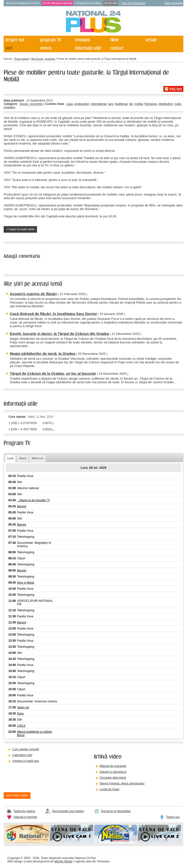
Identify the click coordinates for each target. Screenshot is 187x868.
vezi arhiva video (17, 795)
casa (70, 104)
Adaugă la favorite (25, 817)
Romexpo (151, 104)
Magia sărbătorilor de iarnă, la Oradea (42, 353)
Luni (10, 458)
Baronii (22, 506)
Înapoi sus (173, 817)
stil (131, 104)
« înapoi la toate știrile (20, 229)
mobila (139, 104)
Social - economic (31, 104)
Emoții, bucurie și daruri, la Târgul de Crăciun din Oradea (59, 334)
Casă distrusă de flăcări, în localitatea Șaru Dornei (53, 314)
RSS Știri (176, 89)
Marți (23, 458)
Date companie (174, 3)
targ (111, 104)
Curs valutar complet (26, 749)
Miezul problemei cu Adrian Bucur (35, 733)
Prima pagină (21, 59)
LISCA (21, 726)
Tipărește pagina (24, 811)
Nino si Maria (26, 583)
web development (38, 861)
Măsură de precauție (113, 766)
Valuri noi (23, 707)
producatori (82, 104)
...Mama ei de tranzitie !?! (33, 500)
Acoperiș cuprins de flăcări (33, 294)
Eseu (20, 714)
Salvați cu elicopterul (113, 772)
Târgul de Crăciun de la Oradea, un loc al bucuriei (53, 373)
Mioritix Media (63, 861)
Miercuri (38, 458)
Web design (15, 861)
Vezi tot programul (134, 3)
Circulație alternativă (113, 778)
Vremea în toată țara (25, 761)
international (98, 104)
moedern (9, 107)
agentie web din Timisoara (92, 861)
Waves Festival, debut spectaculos (122, 783)
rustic (178, 104)
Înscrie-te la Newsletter (116, 811)
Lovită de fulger (110, 789)
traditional (121, 104)
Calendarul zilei (22, 755)
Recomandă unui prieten (68, 811)
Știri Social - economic (43, 59)
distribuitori (166, 104)
